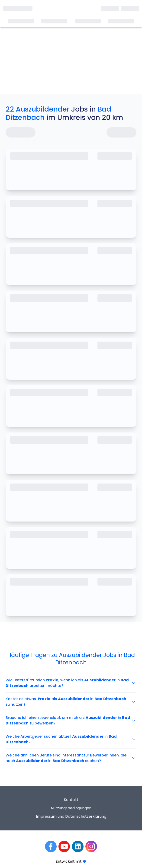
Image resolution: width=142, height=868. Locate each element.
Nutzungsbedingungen (71, 808)
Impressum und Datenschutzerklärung (71, 816)
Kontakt (71, 800)
